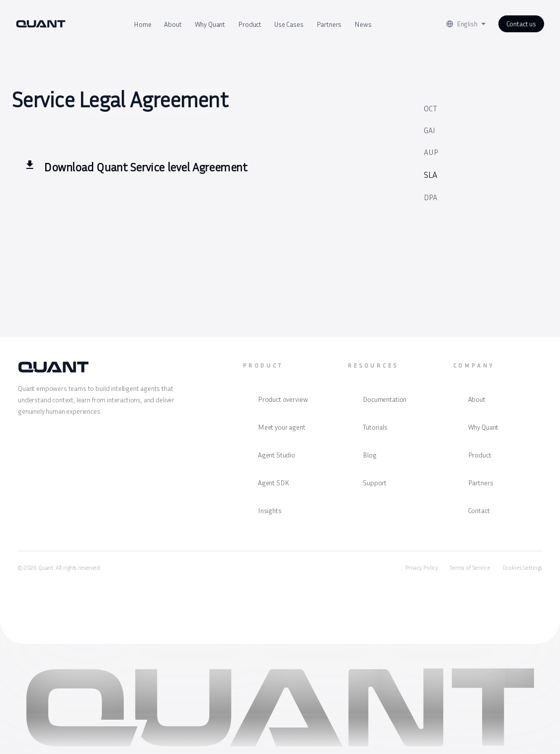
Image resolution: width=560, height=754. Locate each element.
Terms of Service (470, 567)
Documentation (385, 399)
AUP (431, 152)
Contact (479, 510)
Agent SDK (274, 483)
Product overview (283, 399)
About (173, 24)
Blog (369, 455)
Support (375, 483)
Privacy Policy (422, 567)
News (363, 24)
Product (250, 24)
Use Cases (289, 24)
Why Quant (210, 24)
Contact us (521, 24)
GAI (430, 130)
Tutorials (375, 427)
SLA (431, 174)
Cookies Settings (522, 567)
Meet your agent (282, 427)
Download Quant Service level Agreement (146, 167)
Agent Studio (277, 455)
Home (142, 24)
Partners (329, 24)
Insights (270, 510)
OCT (430, 108)
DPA (431, 197)
